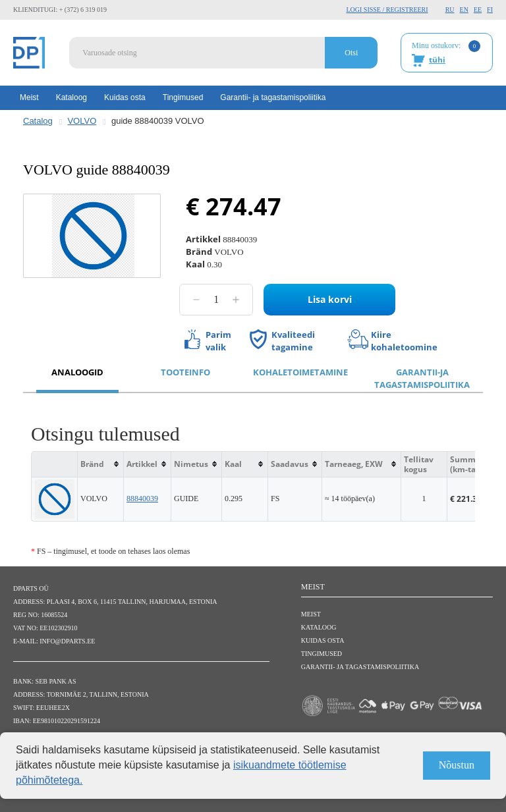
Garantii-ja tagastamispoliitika (422, 378)
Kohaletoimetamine (300, 372)
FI (490, 10)
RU (450, 10)
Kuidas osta (125, 97)
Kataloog (71, 97)
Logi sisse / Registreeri (387, 10)
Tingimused (183, 97)
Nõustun (457, 765)
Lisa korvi (330, 299)
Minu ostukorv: (446, 53)
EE (478, 10)
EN (464, 10)
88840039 (142, 499)
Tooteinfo (185, 372)
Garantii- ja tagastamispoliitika (273, 97)
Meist (29, 97)
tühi (437, 60)
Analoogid (77, 372)
